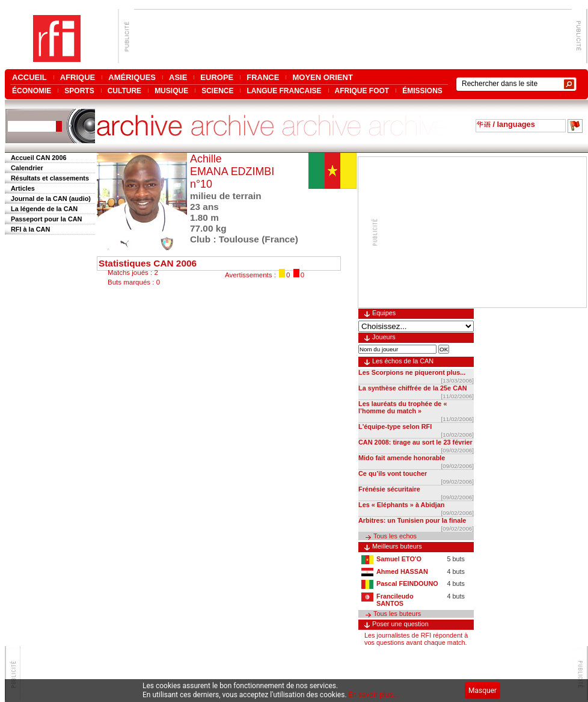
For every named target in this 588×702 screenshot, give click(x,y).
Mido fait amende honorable (402, 458)
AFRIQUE (78, 77)
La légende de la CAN (44, 209)
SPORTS (79, 91)
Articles (23, 188)
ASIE (178, 77)
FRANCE (263, 77)
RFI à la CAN (30, 229)
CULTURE (124, 91)
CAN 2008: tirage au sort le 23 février (415, 442)
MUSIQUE (171, 91)
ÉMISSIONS (422, 91)
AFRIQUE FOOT (362, 91)
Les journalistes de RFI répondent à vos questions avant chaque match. (416, 639)
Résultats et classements (50, 178)
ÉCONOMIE (32, 91)
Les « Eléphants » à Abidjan (401, 505)
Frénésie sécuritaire (389, 489)
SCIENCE (217, 91)
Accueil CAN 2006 (38, 158)
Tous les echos (395, 536)
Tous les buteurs (397, 614)
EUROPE (217, 77)
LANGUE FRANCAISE (284, 91)
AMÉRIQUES (132, 77)
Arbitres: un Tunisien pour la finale (412, 520)
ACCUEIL (29, 77)
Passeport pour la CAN (46, 219)
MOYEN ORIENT (322, 77)
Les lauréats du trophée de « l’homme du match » (403, 407)
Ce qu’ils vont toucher (393, 473)
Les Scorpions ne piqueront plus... (412, 372)
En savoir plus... (374, 695)
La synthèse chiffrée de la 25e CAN (413, 388)
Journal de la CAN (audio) (51, 199)
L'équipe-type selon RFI (395, 426)
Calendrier (27, 168)
